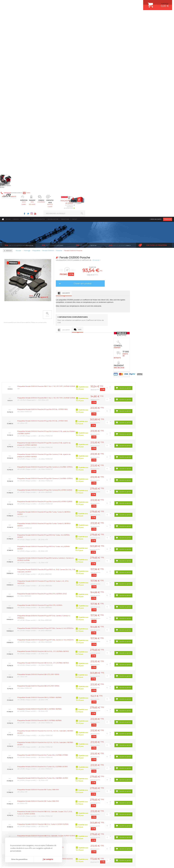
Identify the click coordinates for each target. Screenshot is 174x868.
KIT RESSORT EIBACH (99, 797)
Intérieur (52, 803)
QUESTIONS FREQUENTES (142, 800)
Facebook (111, 3)
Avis (115, 131)
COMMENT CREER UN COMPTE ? (144, 781)
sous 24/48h (45, 15)
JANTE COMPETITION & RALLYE (102, 803)
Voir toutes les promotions (156, 47)
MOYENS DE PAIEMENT (140, 787)
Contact (74, 21)
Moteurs (52, 778)
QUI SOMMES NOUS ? (9, 798)
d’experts (54, 754)
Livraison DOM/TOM (39, 21)
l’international (156, 754)
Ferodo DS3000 (12, 91)
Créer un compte (156, 21)
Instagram (119, 3)
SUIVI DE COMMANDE (140, 791)
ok (81, 825)
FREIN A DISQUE (97, 806)
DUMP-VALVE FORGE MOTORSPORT (104, 800)
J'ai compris (48, 859)
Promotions (65, 21)
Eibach (120, 47)
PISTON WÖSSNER (98, 784)
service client (97, 15)
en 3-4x (20, 754)
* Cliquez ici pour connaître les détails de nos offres (105, 827)
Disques (9, 73)
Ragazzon (19, 47)
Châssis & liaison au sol (57, 791)
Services (16, 21)
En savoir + (131, 62)
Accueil (8, 21)
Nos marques (26, 21)
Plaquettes (11, 81)
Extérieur (52, 800)
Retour (44, 52)
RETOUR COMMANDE (140, 794)
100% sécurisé (63, 15)
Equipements (53, 806)
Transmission (53, 787)
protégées (122, 754)
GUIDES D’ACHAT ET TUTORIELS (144, 803)
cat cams (52, 47)
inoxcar (86, 47)
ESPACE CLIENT (138, 778)
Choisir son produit (117, 85)
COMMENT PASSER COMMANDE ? (144, 784)
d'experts (80, 15)
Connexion (168, 21)
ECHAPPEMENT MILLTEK (100, 787)
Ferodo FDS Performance (15, 94)
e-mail (58, 3)
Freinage (52, 794)
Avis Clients (161, 856)
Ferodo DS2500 (12, 88)
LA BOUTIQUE (7, 801)
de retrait (88, 754)
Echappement (53, 784)
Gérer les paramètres (19, 859)
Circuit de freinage (14, 65)
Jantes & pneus (54, 797)
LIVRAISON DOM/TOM (140, 797)
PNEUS (94, 794)
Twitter (115, 3)
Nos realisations (53, 21)
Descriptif (101, 95)
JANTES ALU (96, 791)
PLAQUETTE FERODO (99, 781)
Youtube (122, 3)
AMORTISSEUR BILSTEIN (100, 778)
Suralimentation (55, 781)
